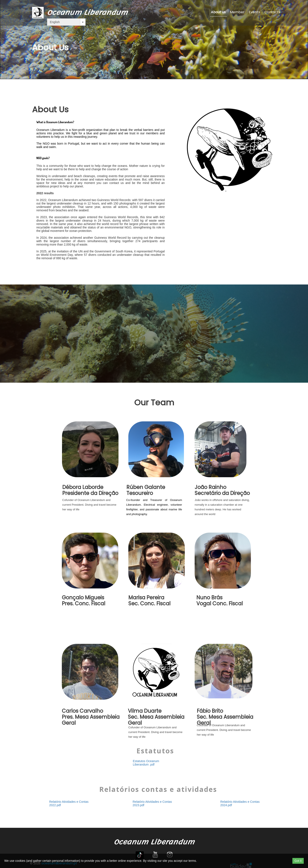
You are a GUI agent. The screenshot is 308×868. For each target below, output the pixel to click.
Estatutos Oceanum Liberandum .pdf (146, 763)
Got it (298, 861)
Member (237, 12)
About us (218, 12)
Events (254, 12)
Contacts (272, 12)
